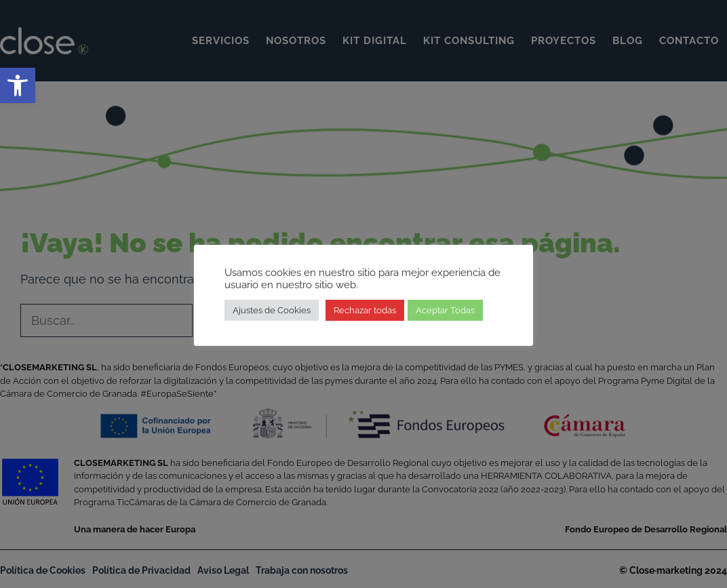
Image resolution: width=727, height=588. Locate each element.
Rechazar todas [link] (365, 310)
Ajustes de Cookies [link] (272, 310)
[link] (18, 85)
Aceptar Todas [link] (445, 310)
